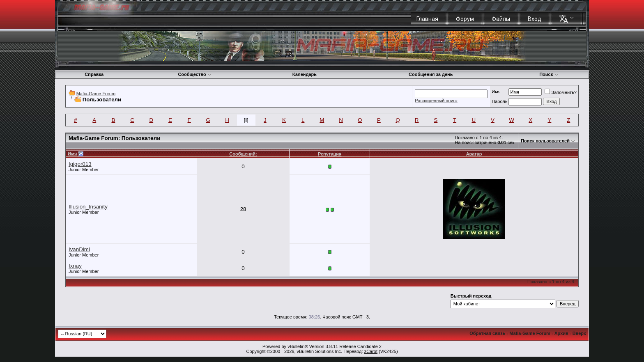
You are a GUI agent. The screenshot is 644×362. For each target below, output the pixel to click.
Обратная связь (487, 333)
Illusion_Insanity (88, 207)
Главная (427, 19)
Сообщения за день (431, 74)
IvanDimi (79, 249)
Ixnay (75, 266)
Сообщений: (243, 154)
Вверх (579, 333)
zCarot (371, 351)
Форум (465, 19)
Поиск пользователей (545, 141)
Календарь (305, 74)
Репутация (330, 154)
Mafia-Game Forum (96, 94)
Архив (561, 333)
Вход (535, 19)
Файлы (501, 19)
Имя (496, 92)
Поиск (549, 74)
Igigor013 (80, 164)
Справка (94, 74)
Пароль (499, 101)
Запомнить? (561, 92)
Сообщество (195, 74)
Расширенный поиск (436, 101)
